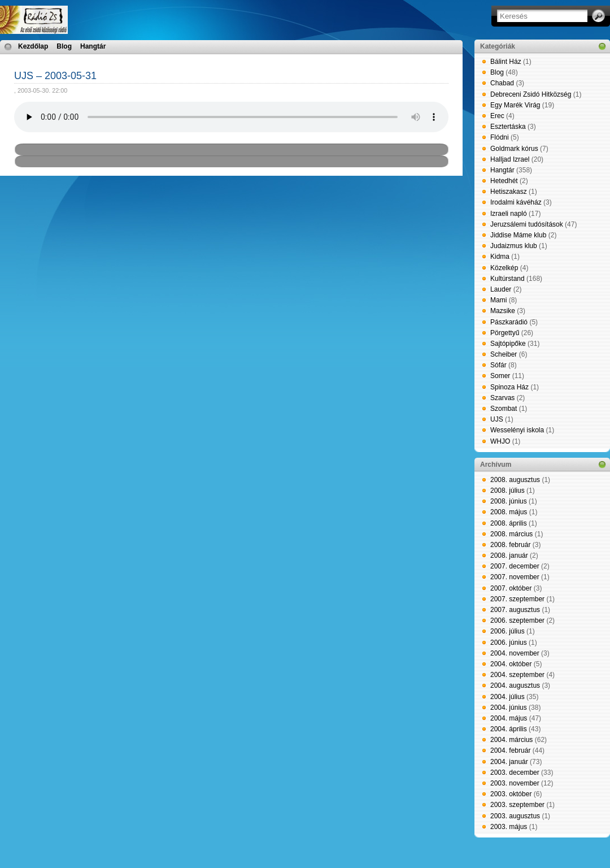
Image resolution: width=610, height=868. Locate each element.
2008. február (510, 545)
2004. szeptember (517, 675)
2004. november (515, 653)
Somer (500, 376)
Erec (497, 116)
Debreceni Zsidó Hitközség (531, 94)
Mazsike (503, 311)
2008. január (509, 555)
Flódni (500, 137)
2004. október (511, 664)
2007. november (515, 577)
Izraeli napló (509, 214)
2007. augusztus (515, 610)
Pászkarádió (509, 322)
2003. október (511, 794)
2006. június (509, 643)
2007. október (511, 588)
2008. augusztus (515, 480)
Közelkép (504, 268)
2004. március (511, 740)
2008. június (509, 501)
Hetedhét (504, 181)
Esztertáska (508, 127)
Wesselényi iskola (517, 430)
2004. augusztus (515, 685)
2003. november (515, 783)
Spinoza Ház (509, 387)
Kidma (500, 257)
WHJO (500, 441)
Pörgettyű (505, 333)
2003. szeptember (517, 805)
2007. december (515, 566)
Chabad (502, 83)
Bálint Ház (506, 62)
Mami (498, 300)
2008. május (509, 512)
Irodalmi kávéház (516, 202)
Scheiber (504, 354)
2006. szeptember (517, 620)
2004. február (510, 750)
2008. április (509, 523)
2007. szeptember (517, 599)
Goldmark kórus (514, 149)
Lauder (501, 289)
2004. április (509, 729)
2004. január (509, 762)
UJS (497, 419)
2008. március (511, 534)
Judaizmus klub (514, 246)
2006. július (507, 631)
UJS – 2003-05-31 (55, 76)
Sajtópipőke (508, 344)
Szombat (504, 409)
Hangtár (93, 46)
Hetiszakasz (509, 192)
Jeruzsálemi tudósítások (527, 224)
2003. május (509, 827)
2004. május (509, 718)
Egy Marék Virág (515, 105)
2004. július (507, 697)
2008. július (507, 491)
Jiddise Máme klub (518, 235)
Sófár (498, 365)
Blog (64, 46)
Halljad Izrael (510, 159)
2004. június (509, 708)
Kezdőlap (33, 46)
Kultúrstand (507, 279)
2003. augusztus (515, 816)
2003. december (515, 772)
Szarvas (502, 398)
